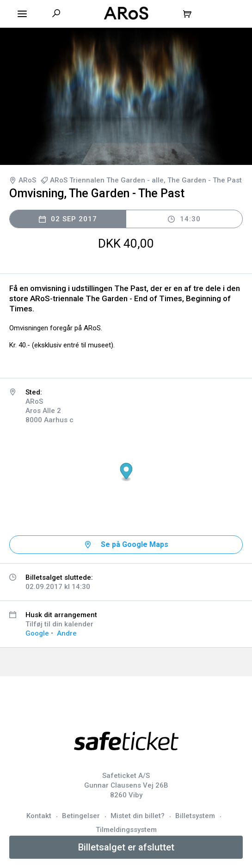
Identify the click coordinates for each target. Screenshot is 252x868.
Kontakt (39, 816)
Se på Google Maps (135, 544)
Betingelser (81, 816)
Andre (67, 633)
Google (37, 633)
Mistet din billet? (138, 816)
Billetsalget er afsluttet (126, 847)
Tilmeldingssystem (126, 830)
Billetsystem (195, 816)
